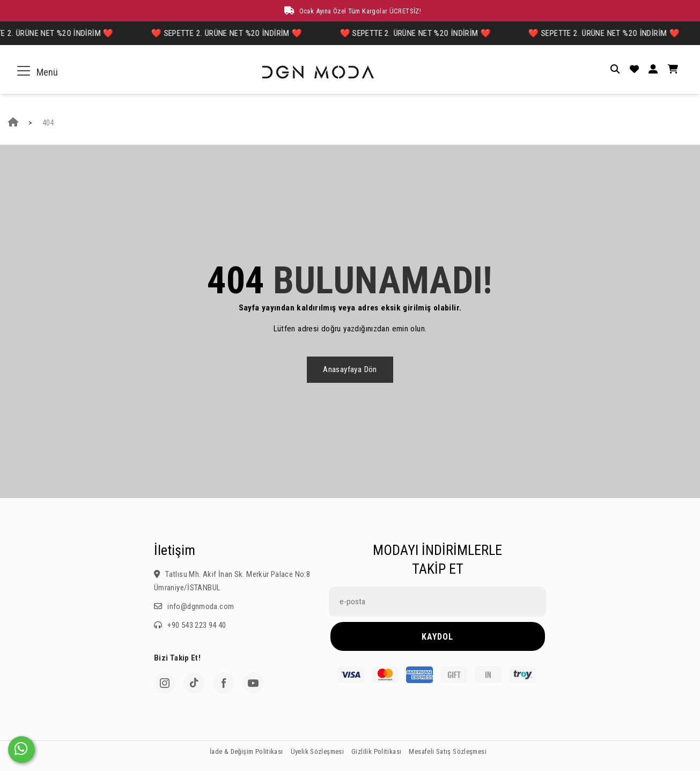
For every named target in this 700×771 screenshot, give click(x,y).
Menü (40, 72)
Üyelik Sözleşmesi (318, 751)
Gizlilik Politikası (376, 751)
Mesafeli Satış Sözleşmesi (448, 751)
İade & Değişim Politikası (246, 751)
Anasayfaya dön (350, 369)
